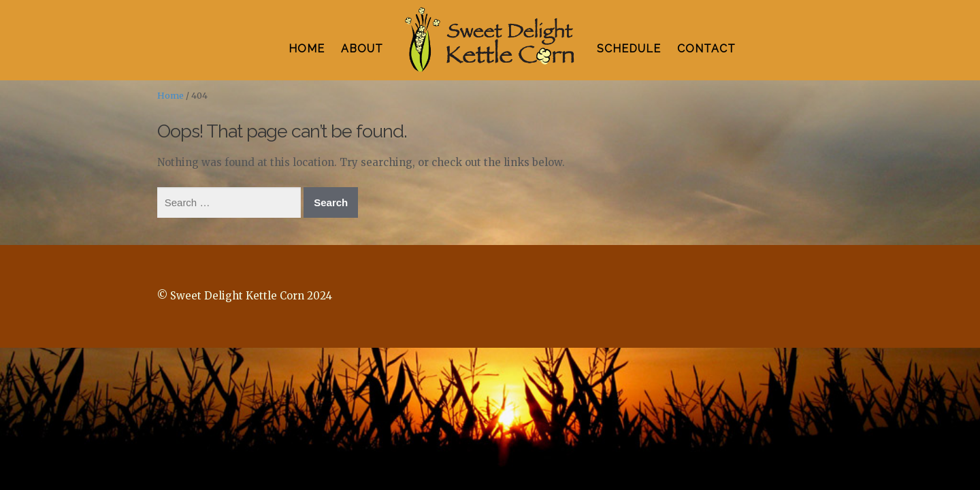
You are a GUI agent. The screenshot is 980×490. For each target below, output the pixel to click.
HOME (307, 49)
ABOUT (362, 49)
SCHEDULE (629, 49)
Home (170, 96)
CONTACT (706, 49)
